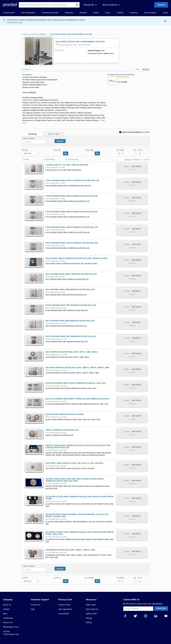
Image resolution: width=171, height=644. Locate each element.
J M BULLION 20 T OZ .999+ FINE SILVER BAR (67, 165)
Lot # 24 (49, 537)
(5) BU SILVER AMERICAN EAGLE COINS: (65, 414)
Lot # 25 (49, 553)
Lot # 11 (49, 323)
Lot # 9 (48, 292)
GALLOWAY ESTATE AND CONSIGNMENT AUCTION (71, 34)
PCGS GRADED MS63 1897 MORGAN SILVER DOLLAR (71, 336)
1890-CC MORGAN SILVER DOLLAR (62, 430)
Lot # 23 (49, 519)
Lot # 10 (49, 308)
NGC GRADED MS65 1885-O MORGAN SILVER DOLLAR (71, 274)
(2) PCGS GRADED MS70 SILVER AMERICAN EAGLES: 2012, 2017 (76, 383)
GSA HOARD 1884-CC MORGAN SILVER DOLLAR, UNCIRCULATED (76, 258)
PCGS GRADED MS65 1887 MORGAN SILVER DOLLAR (71, 305)
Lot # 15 (49, 386)
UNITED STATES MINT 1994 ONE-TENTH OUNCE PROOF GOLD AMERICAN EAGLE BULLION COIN (75, 480)
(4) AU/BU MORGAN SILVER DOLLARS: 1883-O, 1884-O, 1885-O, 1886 (77, 368)
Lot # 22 (49, 501)
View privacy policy (15, 22)
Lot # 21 (49, 484)
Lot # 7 (48, 261)
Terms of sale (53, 134)
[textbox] (34, 142)
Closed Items (136, 160)
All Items (128, 160)
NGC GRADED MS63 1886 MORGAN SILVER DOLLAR (70, 290)
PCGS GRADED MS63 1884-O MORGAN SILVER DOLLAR (72, 243)
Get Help (146, 132)
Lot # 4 (48, 214)
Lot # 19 (49, 450)
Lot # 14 (49, 370)
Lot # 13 (49, 355)
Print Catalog (49, 158)
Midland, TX (27, 69)
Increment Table (72, 160)
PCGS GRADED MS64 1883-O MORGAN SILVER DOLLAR (72, 227)
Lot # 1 (48, 168)
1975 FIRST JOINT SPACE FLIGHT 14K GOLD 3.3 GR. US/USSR (74, 463)
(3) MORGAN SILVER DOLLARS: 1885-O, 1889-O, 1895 (70, 550)
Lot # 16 (49, 401)
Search (60, 141)
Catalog (32, 134)
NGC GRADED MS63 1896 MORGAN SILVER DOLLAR (70, 321)
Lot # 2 (48, 183)
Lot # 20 (49, 466)
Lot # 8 (48, 277)
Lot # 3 (48, 199)
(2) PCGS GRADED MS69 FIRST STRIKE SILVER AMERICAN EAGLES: (78, 399)
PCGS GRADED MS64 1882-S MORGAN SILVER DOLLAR (72, 212)
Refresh (25, 158)
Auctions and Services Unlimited (34, 34)
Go (66, 153)
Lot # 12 (49, 339)
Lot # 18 (49, 433)
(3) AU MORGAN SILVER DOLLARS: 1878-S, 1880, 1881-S (72, 352)
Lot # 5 (48, 230)
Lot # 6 (48, 246)
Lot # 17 (49, 417)
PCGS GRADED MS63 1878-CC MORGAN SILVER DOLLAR (72, 180)
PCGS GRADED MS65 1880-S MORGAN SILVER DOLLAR (72, 196)
